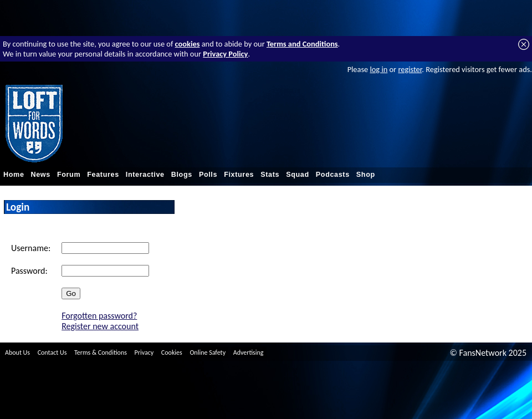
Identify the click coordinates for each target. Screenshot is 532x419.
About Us (17, 352)
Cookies (172, 352)
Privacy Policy (225, 54)
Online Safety (208, 352)
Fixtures (239, 175)
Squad (298, 175)
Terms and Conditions (302, 44)
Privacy (144, 352)
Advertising (249, 352)
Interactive (145, 175)
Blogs (182, 175)
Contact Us (52, 352)
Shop (366, 175)
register (410, 69)
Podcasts (333, 175)
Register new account (100, 326)
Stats (270, 175)
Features (103, 175)
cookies (188, 44)
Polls (208, 175)
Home (14, 175)
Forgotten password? (99, 316)
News (41, 175)
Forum (69, 175)
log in (378, 69)
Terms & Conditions (101, 352)
